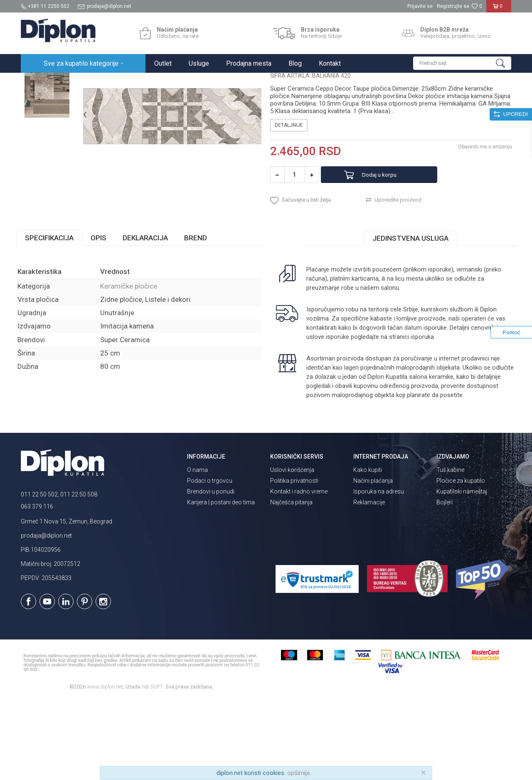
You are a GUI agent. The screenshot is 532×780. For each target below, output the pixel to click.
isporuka (421, 417)
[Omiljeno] (477, 6)
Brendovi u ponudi (211, 571)
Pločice (115, 82)
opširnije (299, 773)
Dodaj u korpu (388, 251)
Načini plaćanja (373, 560)
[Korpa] (499, 10)
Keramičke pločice (152, 82)
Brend (201, 318)
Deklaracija (150, 318)
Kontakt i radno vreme (299, 571)
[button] (462, 63)
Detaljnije (289, 202)
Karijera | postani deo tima (221, 582)
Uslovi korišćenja (292, 550)
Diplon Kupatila (39, 82)
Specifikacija (54, 318)
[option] (52, 126)
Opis (103, 318)
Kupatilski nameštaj (462, 571)
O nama (197, 550)
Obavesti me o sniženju (480, 223)
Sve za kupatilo (82, 82)
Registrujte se (453, 6)
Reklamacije (369, 582)
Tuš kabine (450, 550)
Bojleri (445, 582)
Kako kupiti (368, 550)
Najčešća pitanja (291, 582)
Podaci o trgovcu (210, 560)
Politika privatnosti (294, 560)
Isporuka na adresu (379, 571)
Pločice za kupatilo (461, 560)
